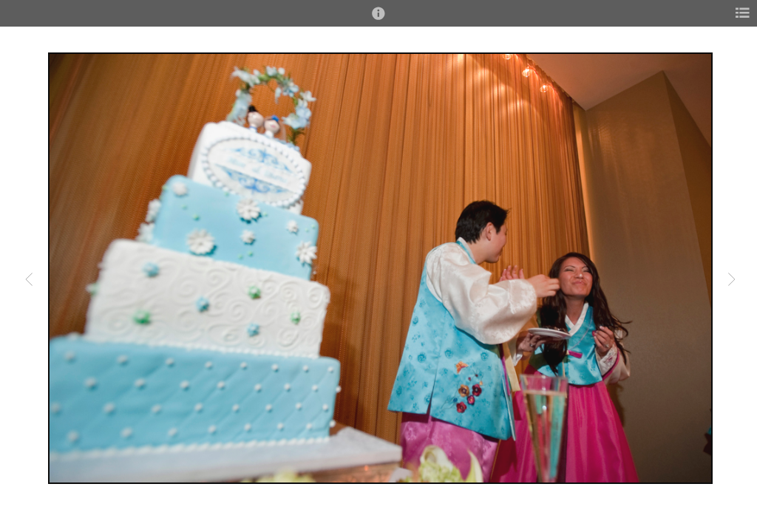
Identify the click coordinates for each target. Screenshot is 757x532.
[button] (378, 20)
